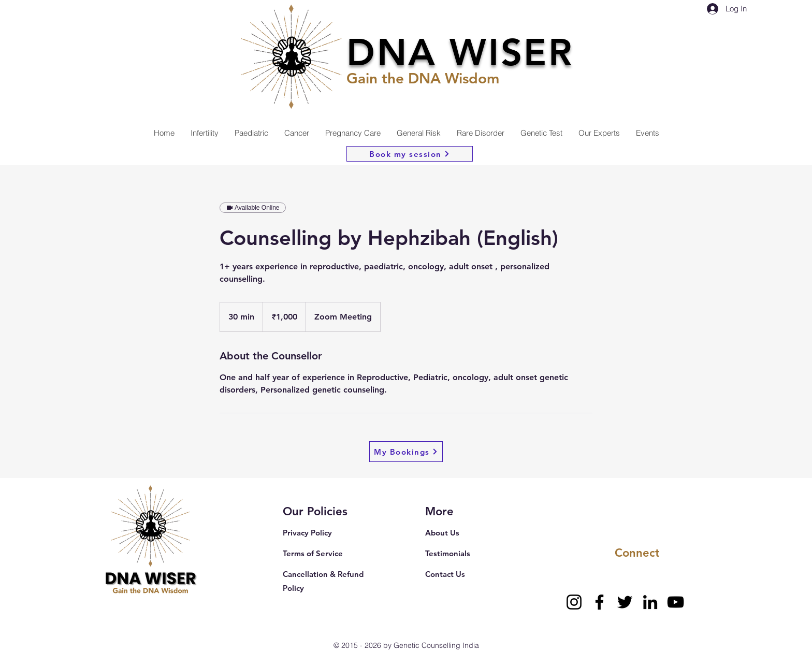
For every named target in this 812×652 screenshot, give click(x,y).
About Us (442, 533)
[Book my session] (410, 154)
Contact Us (445, 574)
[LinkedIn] (650, 602)
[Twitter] (625, 602)
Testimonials (448, 553)
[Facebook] (599, 602)
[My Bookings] (406, 452)
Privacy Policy (307, 533)
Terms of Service (313, 553)
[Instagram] (574, 602)
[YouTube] (676, 602)
